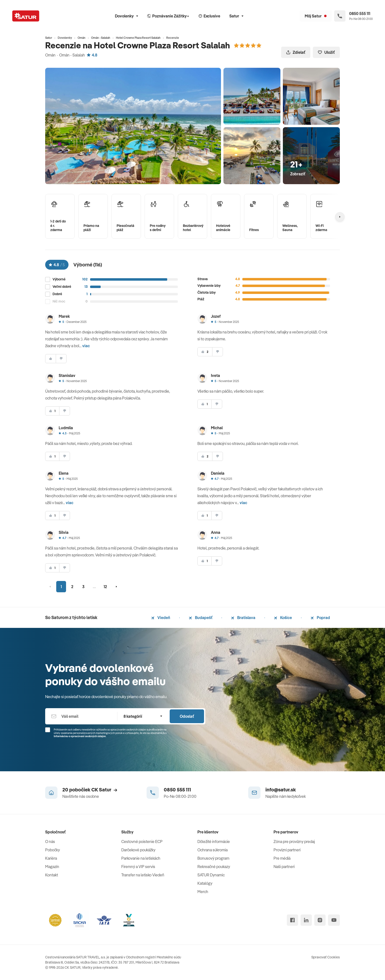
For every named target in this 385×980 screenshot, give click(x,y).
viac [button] (86, 346)
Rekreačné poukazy (214, 867)
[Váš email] (81, 716)
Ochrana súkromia (213, 850)
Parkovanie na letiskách (141, 858)
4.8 (92, 55)
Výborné (59, 279)
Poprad (320, 618)
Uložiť (326, 52)
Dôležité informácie (214, 842)
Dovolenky (126, 16)
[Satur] (26, 16)
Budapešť (201, 618)
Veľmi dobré (62, 287)
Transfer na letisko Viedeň (143, 875)
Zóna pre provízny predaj (294, 842)
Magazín (52, 867)
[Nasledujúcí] (340, 217)
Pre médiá (282, 858)
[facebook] (292, 920)
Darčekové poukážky (138, 850)
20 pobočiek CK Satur (90, 790)
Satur (236, 16)
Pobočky (53, 850)
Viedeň (161, 618)
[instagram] (320, 920)
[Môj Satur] (316, 16)
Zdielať (296, 52)
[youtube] (334, 920)
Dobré (57, 294)
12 (105, 587)
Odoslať (187, 716)
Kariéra (51, 858)
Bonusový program (213, 858)
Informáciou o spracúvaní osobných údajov (80, 736)
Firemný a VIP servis (138, 867)
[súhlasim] (51, 359)
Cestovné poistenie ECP (142, 842)
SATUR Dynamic (211, 875)
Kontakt (52, 875)
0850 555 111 (177, 790)
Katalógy (205, 883)
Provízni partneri (287, 850)
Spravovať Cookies (326, 957)
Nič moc (59, 301)
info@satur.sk (281, 790)
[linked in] (306, 920)
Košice (283, 618)
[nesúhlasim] (61, 359)
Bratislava (243, 618)
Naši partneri (284, 867)
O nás (50, 842)
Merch (203, 892)
